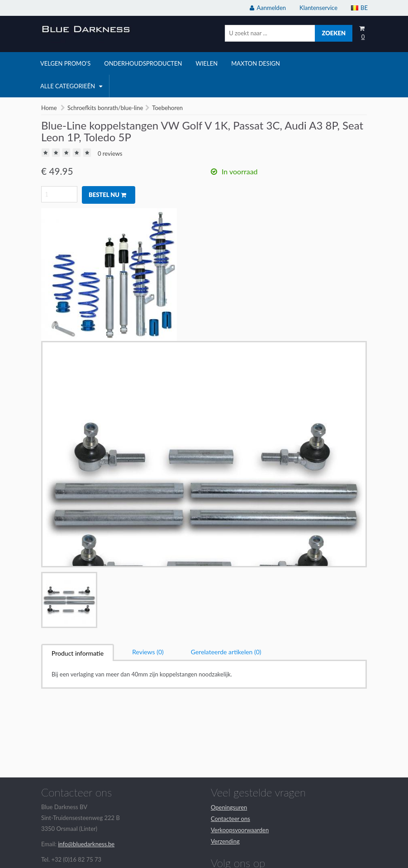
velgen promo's (65, 63)
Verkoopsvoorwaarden (240, 830)
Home (49, 108)
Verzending (225, 841)
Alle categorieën (71, 86)
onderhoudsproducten (143, 63)
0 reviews (110, 153)
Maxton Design (256, 63)
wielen (206, 63)
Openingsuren (229, 807)
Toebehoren (167, 108)
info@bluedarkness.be (86, 844)
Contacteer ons (230, 819)
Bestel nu (107, 195)
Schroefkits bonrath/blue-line (105, 108)
